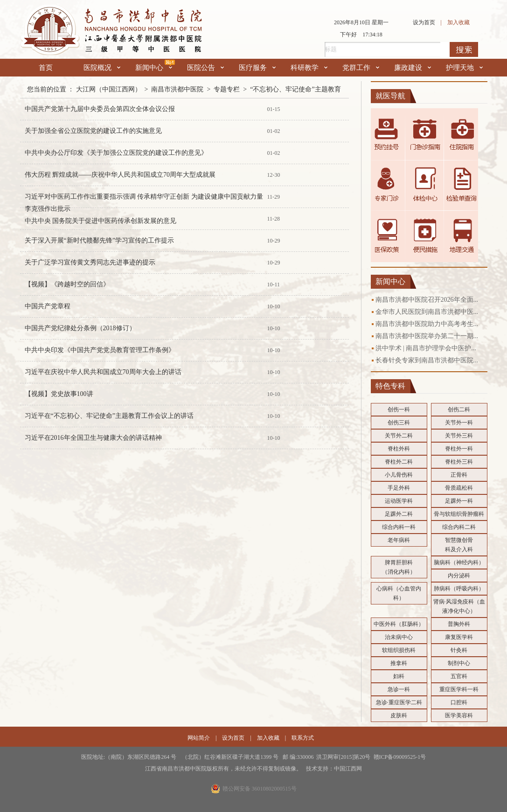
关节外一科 (459, 423)
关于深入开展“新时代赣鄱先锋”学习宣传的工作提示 (99, 240)
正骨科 (459, 475)
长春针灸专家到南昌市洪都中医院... (427, 360)
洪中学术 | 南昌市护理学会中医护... (426, 348)
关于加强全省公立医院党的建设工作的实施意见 (93, 131)
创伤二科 (459, 409)
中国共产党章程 (48, 306)
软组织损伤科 (399, 650)
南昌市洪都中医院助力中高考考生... (427, 324)
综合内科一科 (399, 527)
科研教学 (309, 68)
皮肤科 (399, 715)
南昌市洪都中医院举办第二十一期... (427, 336)
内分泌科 (459, 576)
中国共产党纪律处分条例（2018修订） (80, 328)
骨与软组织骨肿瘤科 (459, 514)
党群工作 (361, 68)
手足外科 (399, 488)
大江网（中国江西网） (109, 89)
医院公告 (205, 68)
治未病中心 (399, 637)
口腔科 (459, 702)
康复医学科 (459, 637)
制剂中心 (459, 663)
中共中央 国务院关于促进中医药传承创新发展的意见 (101, 221)
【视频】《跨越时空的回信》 (67, 284)
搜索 (464, 49)
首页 (46, 68)
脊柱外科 (399, 449)
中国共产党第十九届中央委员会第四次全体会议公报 (100, 109)
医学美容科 (459, 715)
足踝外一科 (459, 501)
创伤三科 (399, 423)
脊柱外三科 (459, 462)
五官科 (459, 676)
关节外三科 (459, 436)
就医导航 (390, 96)
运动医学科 (399, 501)
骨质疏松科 (459, 488)
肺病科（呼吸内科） (459, 589)
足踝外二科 (399, 514)
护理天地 (464, 68)
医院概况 (102, 68)
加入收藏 (458, 22)
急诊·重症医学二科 (399, 702)
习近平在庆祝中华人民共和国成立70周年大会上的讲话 (103, 372)
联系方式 (303, 738)
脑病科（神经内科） (459, 562)
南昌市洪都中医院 (177, 89)
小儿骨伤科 (399, 475)
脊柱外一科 (459, 449)
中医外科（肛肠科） (399, 624)
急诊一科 (399, 689)
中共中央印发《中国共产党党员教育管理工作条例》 (100, 350)
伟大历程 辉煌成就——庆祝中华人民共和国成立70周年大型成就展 (120, 175)
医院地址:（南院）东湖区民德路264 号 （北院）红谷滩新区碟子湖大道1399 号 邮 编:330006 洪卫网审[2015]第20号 (227, 757)
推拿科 (399, 663)
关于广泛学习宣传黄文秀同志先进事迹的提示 (90, 262)
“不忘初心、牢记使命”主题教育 (295, 89)
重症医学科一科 (459, 689)
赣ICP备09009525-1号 (400, 757)
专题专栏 (227, 89)
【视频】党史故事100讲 (59, 394)
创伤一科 (399, 409)
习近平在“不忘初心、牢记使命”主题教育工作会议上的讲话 (109, 416)
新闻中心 (154, 68)
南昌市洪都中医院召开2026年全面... (427, 300)
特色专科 (390, 386)
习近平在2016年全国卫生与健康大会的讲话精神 (93, 438)
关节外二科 (399, 436)
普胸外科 (459, 624)
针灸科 (459, 650)
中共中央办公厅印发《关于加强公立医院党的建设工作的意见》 (116, 153)
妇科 (399, 676)
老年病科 (399, 540)
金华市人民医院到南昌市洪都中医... (427, 312)
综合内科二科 (459, 527)
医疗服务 (257, 68)
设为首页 (424, 22)
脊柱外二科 (399, 462)
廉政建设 (413, 68)
